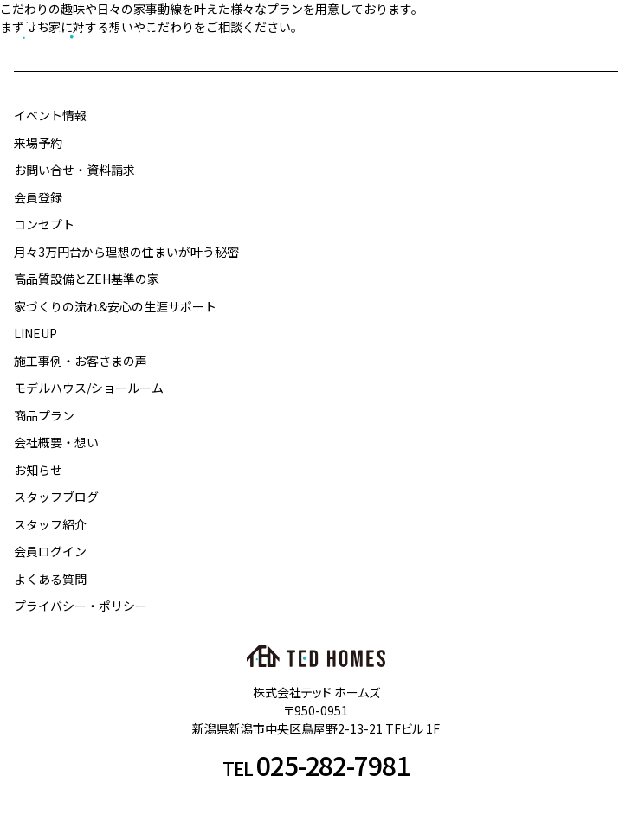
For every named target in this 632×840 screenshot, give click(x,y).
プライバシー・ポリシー (81, 606)
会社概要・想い (56, 442)
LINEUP (35, 333)
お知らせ (38, 470)
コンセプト (44, 224)
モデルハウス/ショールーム (89, 388)
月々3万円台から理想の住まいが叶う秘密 (126, 252)
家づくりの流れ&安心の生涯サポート (115, 306)
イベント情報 (50, 115)
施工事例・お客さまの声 (81, 361)
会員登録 (38, 197)
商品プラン (44, 415)
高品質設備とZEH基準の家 (87, 279)
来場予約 (38, 143)
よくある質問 (50, 579)
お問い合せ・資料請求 (74, 170)
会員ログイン (50, 551)
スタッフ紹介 (50, 524)
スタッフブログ (56, 497)
